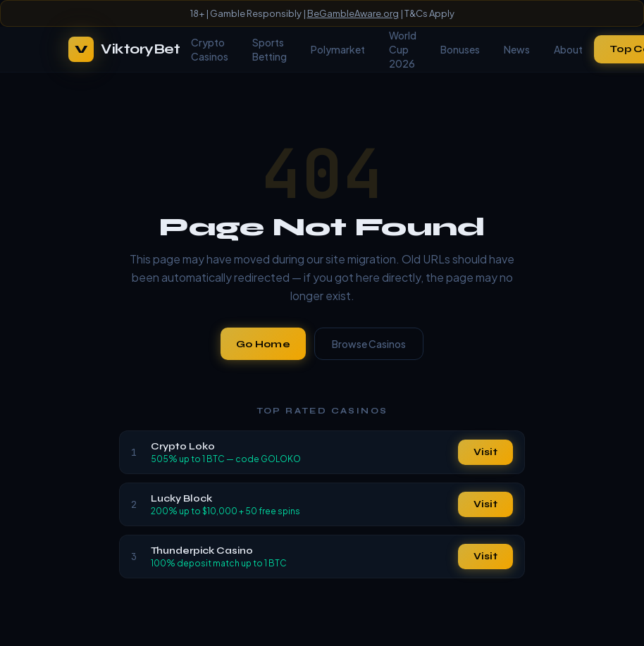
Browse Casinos (369, 344)
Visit (485, 452)
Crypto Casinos (210, 49)
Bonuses (460, 49)
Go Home (263, 344)
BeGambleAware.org (353, 13)
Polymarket (338, 49)
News (517, 49)
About (568, 49)
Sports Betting (270, 49)
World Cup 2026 (403, 49)
